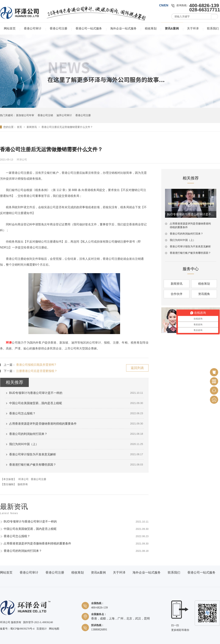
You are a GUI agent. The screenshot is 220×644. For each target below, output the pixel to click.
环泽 (9, 343)
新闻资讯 (32, 127)
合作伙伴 (177, 294)
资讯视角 (204, 294)
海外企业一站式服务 (123, 28)
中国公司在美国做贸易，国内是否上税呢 (36, 403)
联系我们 (213, 28)
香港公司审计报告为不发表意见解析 (33, 454)
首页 (20, 127)
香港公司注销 (45, 115)
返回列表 (137, 368)
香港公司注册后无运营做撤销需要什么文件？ (67, 127)
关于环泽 (193, 28)
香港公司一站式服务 (89, 28)
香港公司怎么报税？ (22, 413)
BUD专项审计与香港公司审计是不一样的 (36, 393)
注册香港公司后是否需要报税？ (37, 371)
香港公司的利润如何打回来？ (28, 434)
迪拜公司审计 (64, 115)
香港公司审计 (33, 28)
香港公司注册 (58, 28)
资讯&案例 (172, 28)
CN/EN (164, 5)
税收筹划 (151, 28)
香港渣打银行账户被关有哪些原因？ (33, 465)
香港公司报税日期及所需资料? (36, 365)
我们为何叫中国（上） (24, 444)
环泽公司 (23, 479)
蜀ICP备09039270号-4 (22, 629)
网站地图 (54, 629)
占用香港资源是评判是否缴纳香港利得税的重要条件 (43, 424)
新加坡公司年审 (25, 115)
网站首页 (10, 28)
